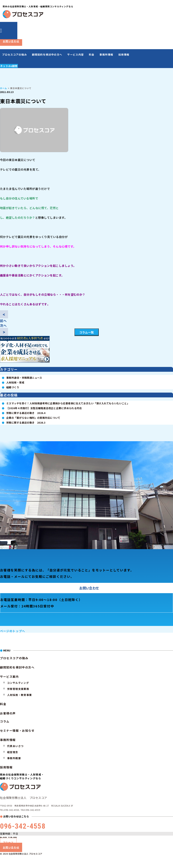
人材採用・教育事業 (20, 695)
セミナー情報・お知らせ (17, 730)
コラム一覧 (87, 332)
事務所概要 (14, 758)
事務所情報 (106, 55)
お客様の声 (8, 713)
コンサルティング (18, 683)
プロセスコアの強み (15, 55)
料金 (92, 55)
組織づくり (13, 387)
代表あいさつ (15, 746)
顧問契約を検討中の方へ (47, 55)
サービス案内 (9, 677)
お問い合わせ (11, 41)
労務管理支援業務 (18, 689)
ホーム (4, 88)
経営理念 (13, 752)
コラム (5, 721)
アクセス (8, 843)
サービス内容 (76, 55)
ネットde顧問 (9, 66)
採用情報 (124, 55)
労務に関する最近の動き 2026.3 (26, 423)
